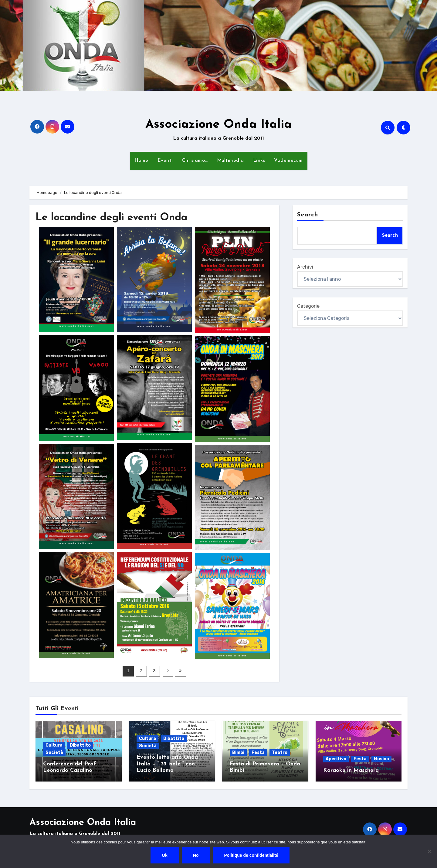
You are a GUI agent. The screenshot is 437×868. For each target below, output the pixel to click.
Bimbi (238, 752)
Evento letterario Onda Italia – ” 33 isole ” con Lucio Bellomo (167, 764)
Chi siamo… (195, 161)
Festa (258, 752)
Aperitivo (336, 759)
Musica (381, 759)
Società (54, 752)
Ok (165, 855)
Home (141, 161)
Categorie (308, 306)
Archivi (305, 267)
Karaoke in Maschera (351, 770)
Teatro (280, 752)
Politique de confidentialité (251, 855)
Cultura (54, 745)
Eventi (165, 161)
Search (308, 215)
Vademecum (288, 161)
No (196, 855)
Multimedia (230, 161)
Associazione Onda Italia (218, 125)
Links (259, 161)
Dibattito (80, 745)
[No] (429, 851)
